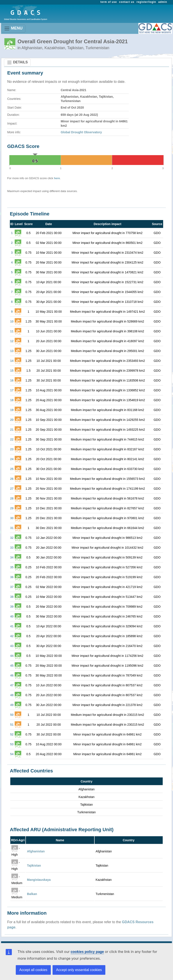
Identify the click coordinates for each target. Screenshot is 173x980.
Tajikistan (34, 866)
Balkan (32, 894)
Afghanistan (36, 851)
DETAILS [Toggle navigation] (17, 62)
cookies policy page (87, 952)
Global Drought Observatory (81, 132)
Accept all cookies (33, 970)
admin (163, 2)
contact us (127, 2)
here (57, 178)
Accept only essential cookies (79, 970)
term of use (109, 2)
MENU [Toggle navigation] (13, 29)
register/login (146, 2)
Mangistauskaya (39, 880)
